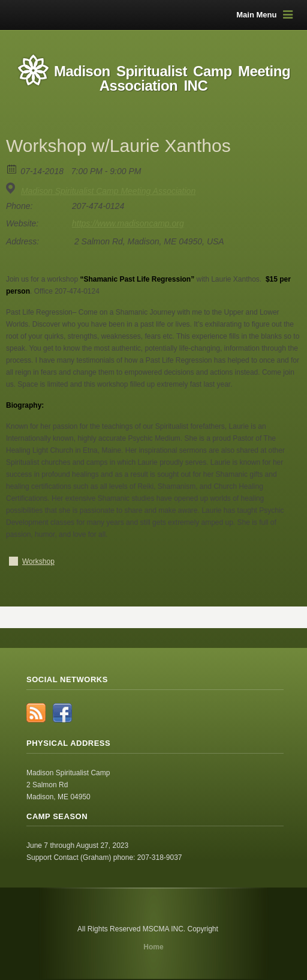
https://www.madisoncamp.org (128, 223)
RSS (36, 713)
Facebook (62, 713)
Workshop (38, 561)
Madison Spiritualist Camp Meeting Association (108, 191)
